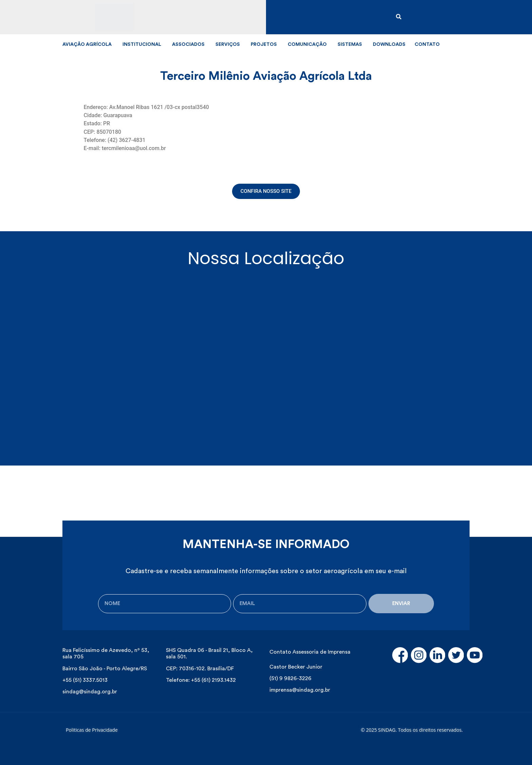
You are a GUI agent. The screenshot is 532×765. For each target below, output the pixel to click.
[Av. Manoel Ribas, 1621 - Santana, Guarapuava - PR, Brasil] (266, 357)
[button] (266, 191)
